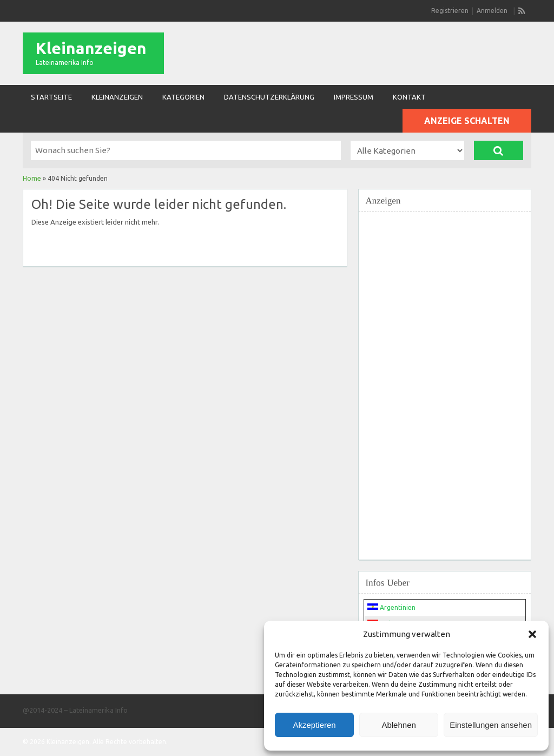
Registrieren (450, 11)
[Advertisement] (445, 379)
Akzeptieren (314, 725)
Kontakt (409, 97)
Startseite (51, 97)
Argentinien (391, 607)
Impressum (354, 97)
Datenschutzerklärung (269, 97)
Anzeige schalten (467, 121)
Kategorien (183, 97)
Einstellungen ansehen (491, 725)
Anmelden (492, 11)
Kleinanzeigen (91, 48)
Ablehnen (398, 725)
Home (32, 178)
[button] (532, 634)
